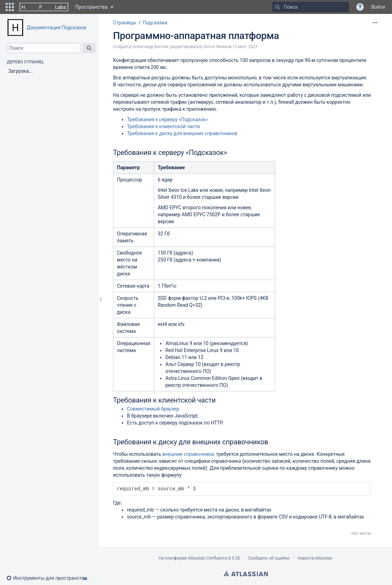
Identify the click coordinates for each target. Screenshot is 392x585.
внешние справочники (188, 454)
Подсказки (155, 23)
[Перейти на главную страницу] (44, 7)
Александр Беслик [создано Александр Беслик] (151, 47)
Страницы (125, 23)
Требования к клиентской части (163, 126)
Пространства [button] (91, 7)
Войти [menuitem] (378, 7)
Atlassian (246, 574)
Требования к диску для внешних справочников (182, 133)
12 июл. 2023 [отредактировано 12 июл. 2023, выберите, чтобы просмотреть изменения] (245, 47)
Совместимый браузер (153, 409)
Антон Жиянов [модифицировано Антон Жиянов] (217, 47)
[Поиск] (278, 7)
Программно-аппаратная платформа (196, 36)
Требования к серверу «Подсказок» (167, 119)
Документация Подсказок (57, 28)
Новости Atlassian (315, 558)
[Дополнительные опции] (375, 23)
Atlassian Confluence (207, 558)
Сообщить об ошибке (269, 558)
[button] (10, 7)
